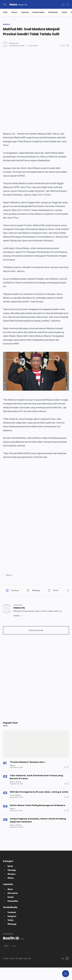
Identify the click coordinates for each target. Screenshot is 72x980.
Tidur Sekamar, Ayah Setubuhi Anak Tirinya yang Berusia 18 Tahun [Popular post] (36, 777)
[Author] (14, 43)
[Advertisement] (34, 89)
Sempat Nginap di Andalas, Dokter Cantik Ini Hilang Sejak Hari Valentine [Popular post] (38, 820)
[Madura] (12, 765)
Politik (64, 12)
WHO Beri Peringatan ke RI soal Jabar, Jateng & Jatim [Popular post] (39, 792)
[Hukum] (13, 782)
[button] (63, 4)
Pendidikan (53, 12)
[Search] (67, 4)
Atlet (5, 12)
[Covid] (12, 795)
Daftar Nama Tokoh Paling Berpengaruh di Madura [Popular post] (38, 805)
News (13, 4)
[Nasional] (17, 795)
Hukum (14, 12)
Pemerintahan (38, 12)
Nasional (25, 12)
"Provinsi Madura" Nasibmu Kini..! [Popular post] (28, 762)
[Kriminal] (18, 782)
